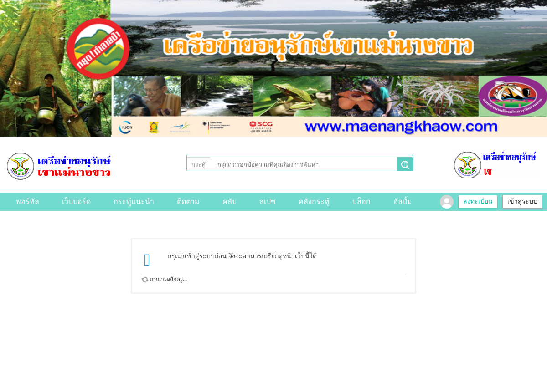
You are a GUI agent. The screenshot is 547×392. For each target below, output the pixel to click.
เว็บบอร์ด (76, 201)
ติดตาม (188, 201)
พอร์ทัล (28, 201)
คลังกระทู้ (314, 201)
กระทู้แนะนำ (134, 201)
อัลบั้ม (403, 201)
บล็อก (361, 201)
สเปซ (268, 201)
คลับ (230, 201)
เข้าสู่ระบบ (522, 201)
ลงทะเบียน (478, 201)
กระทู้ (199, 165)
